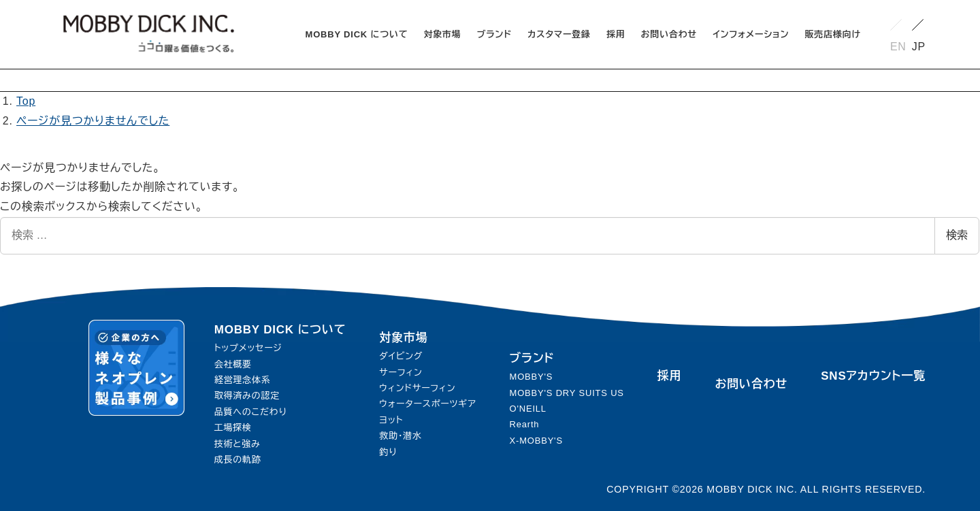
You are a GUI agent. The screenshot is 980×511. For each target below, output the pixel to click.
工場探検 (233, 428)
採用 (670, 376)
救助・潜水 (401, 436)
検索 (957, 235)
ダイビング (401, 356)
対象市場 (403, 338)
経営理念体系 (243, 380)
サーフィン (401, 373)
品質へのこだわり (251, 412)
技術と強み (238, 444)
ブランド (532, 358)
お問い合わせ (752, 384)
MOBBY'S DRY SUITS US (567, 393)
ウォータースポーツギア (427, 404)
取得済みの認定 (247, 396)
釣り (388, 452)
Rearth (525, 424)
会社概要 (233, 364)
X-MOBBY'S (536, 441)
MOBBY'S (532, 377)
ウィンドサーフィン (417, 388)
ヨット (391, 420)
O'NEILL (528, 409)
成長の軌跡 (238, 460)
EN (898, 47)
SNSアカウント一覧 (873, 376)
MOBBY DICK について (280, 330)
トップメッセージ (248, 348)
